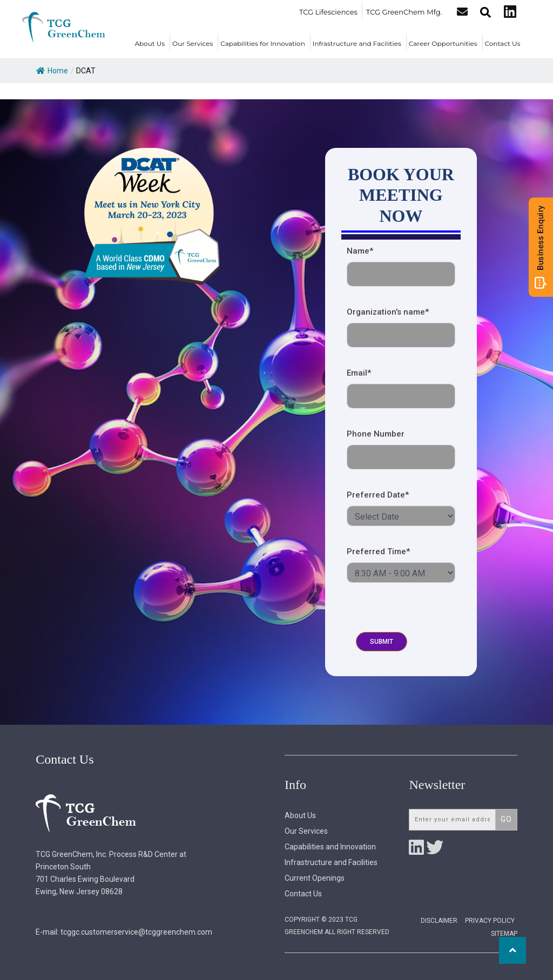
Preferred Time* (378, 552)
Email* (359, 373)
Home (52, 71)
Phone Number (376, 434)
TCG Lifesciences (328, 12)
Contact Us (503, 43)
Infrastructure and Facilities (357, 43)
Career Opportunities (443, 43)
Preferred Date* (378, 495)
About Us (150, 43)
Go (506, 819)
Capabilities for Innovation (262, 43)
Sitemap (504, 934)
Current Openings (315, 878)
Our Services (193, 43)
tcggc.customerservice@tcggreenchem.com (136, 932)
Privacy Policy (490, 921)
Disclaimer (439, 921)
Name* (360, 251)
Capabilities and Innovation (330, 847)
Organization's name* (388, 312)
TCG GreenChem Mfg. (404, 12)
